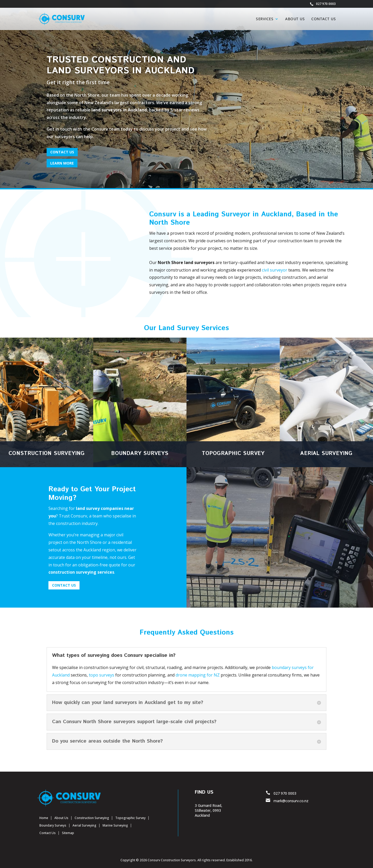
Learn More (62, 163)
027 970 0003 (326, 4)
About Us (295, 19)
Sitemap (68, 833)
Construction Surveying (92, 818)
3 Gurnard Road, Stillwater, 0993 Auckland (209, 810)
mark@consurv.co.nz (291, 801)
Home (44, 818)
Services (265, 19)
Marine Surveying (115, 825)
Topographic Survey (130, 818)
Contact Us (324, 19)
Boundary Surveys (53, 825)
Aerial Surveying (84, 825)
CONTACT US (62, 152)
